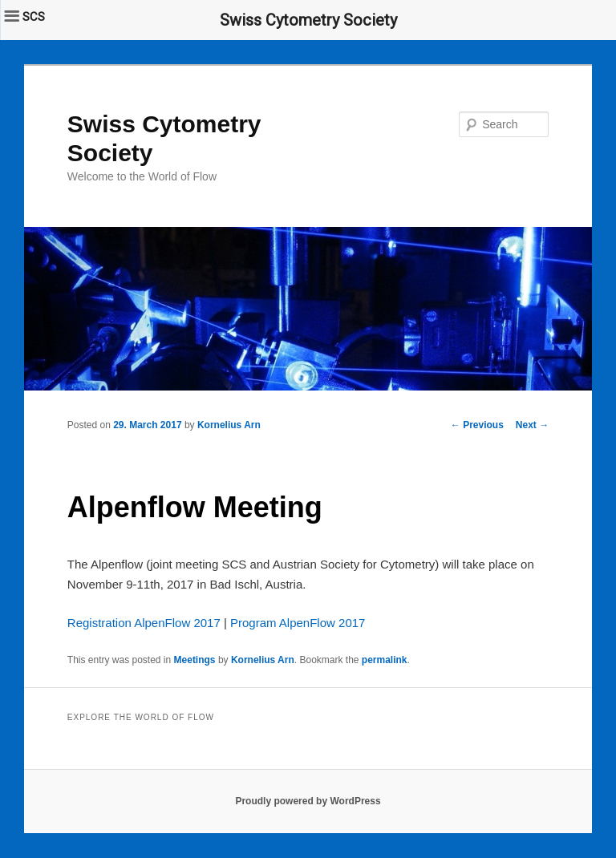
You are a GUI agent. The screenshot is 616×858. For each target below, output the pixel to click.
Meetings (195, 660)
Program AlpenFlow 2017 (298, 623)
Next (532, 425)
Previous (477, 425)
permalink (385, 660)
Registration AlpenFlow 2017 (144, 623)
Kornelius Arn (229, 425)
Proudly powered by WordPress (308, 801)
